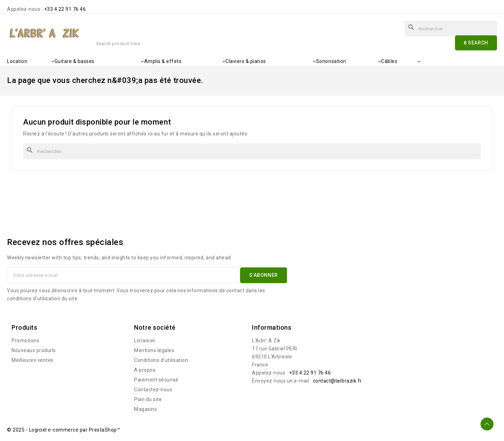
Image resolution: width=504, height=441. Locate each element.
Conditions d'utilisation (161, 360)
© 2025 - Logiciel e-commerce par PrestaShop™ (64, 430)
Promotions (25, 341)
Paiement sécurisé (156, 380)
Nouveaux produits (34, 350)
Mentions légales (154, 350)
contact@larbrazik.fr (337, 381)
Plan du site (148, 399)
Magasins (145, 409)
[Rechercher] (252, 151)
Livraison (145, 341)
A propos (145, 370)
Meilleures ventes (33, 360)
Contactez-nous (153, 390)
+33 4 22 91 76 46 (65, 9)
